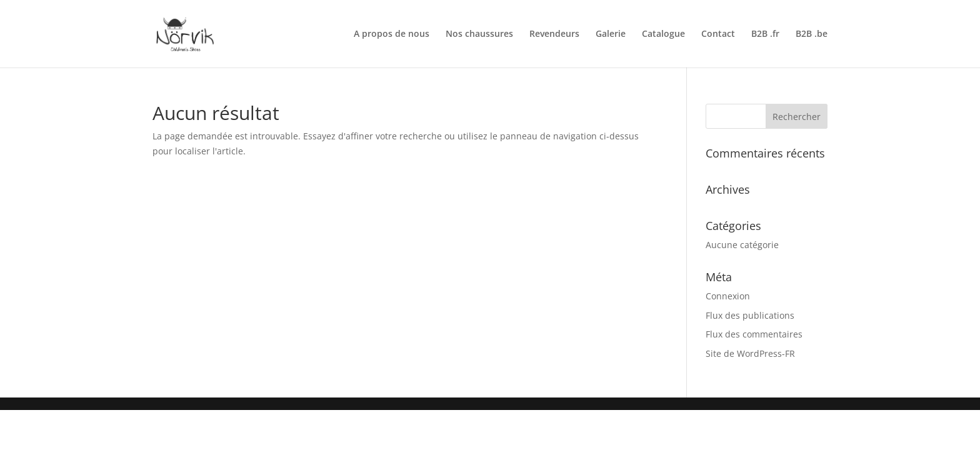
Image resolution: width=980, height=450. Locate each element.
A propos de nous (392, 34)
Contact (718, 34)
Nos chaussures (479, 34)
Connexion (728, 296)
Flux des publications (750, 315)
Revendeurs (554, 34)
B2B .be (812, 34)
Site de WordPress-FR (750, 353)
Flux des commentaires (754, 334)
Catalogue (663, 34)
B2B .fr (765, 34)
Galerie (611, 34)
